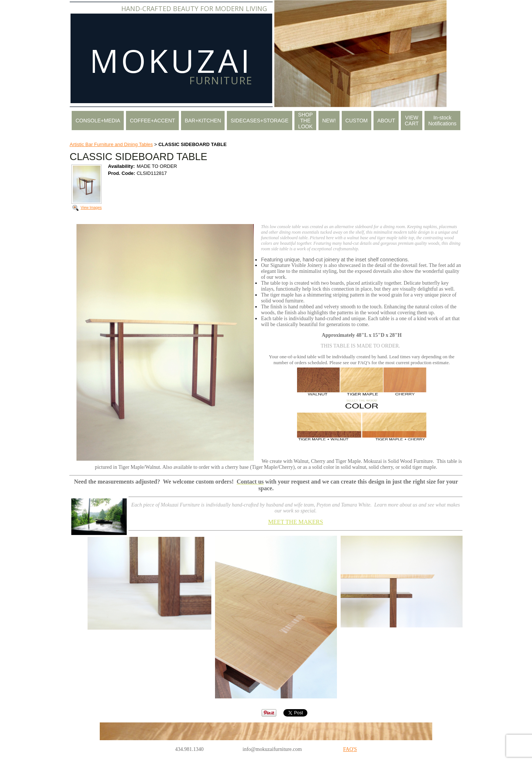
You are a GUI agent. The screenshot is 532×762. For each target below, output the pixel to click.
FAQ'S (350, 749)
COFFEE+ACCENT (152, 121)
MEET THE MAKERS (296, 522)
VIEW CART (412, 121)
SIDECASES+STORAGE (260, 121)
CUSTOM (357, 121)
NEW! (329, 121)
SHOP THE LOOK (306, 121)
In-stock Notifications (442, 121)
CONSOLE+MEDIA (98, 121)
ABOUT (386, 121)
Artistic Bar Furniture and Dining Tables (111, 144)
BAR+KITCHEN (203, 121)
